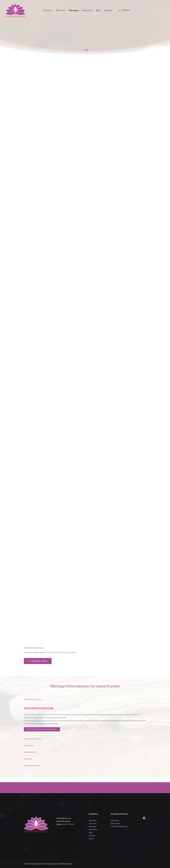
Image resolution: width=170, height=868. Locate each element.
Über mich (61, 11)
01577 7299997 (69, 824)
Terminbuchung (38, 666)
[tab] (85, 705)
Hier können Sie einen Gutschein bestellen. (42, 735)
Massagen (74, 11)
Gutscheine (88, 11)
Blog (99, 11)
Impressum (115, 820)
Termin (91, 839)
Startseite (48, 11)
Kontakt (108, 11)
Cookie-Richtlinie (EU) (119, 826)
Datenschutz (115, 823)
